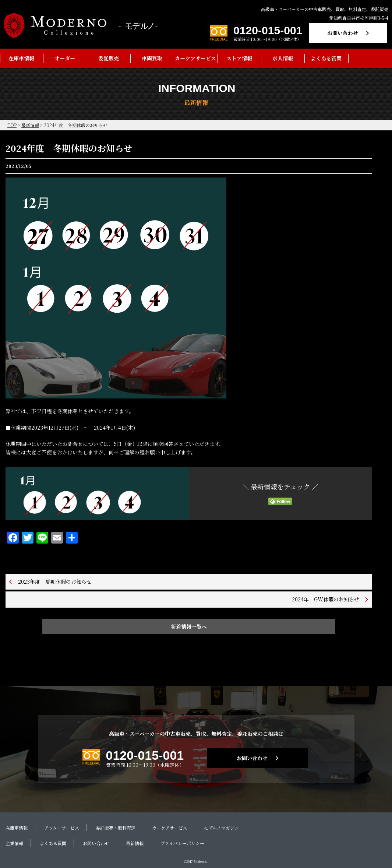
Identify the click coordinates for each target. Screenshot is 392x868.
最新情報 (135, 843)
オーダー (65, 58)
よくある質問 (326, 58)
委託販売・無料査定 (116, 828)
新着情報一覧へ (189, 626)
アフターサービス (62, 828)
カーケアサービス (195, 58)
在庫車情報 (21, 58)
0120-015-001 (268, 30)
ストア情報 (239, 58)
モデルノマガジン (221, 828)
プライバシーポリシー (182, 843)
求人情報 (283, 58)
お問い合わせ (343, 33)
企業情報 (14, 843)
